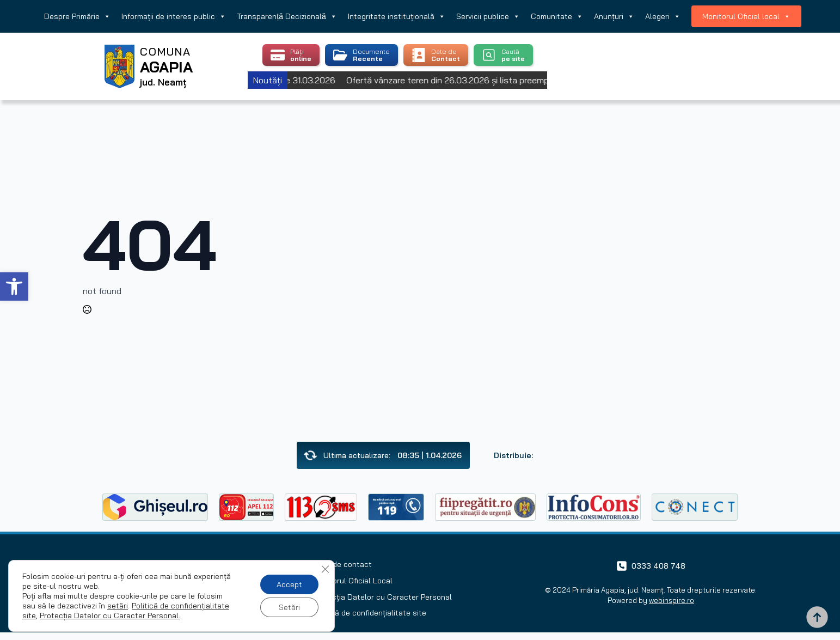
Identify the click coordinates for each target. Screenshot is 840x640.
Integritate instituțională (397, 16)
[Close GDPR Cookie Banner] (325, 569)
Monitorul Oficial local (746, 16)
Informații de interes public (174, 16)
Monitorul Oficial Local (353, 581)
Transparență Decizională (287, 16)
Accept (289, 584)
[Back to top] (817, 617)
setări (118, 606)
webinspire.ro (672, 600)
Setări (289, 607)
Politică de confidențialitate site (370, 613)
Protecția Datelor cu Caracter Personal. (110, 615)
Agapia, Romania (669, 53)
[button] (14, 287)
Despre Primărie (77, 16)
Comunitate (557, 16)
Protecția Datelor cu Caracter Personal (382, 597)
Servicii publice (488, 16)
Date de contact (342, 564)
